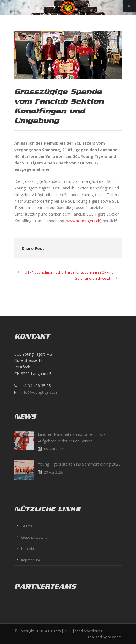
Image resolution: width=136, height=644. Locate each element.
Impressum (31, 560)
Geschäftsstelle (34, 537)
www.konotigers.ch (83, 221)
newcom (115, 637)
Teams (27, 526)
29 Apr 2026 (54, 472)
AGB (68, 631)
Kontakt (28, 549)
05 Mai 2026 (54, 449)
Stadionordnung (89, 631)
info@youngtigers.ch (39, 392)
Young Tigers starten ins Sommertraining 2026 (79, 464)
